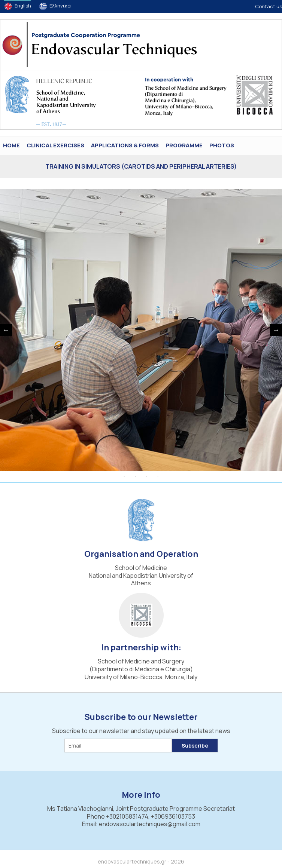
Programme (184, 145)
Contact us (269, 6)
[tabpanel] (141, 330)
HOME (11, 145)
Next (276, 330)
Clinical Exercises (55, 145)
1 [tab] (124, 476)
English (23, 6)
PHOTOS (222, 145)
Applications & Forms (125, 145)
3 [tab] (147, 476)
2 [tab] (136, 476)
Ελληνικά (60, 6)
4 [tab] (158, 476)
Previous (6, 330)
